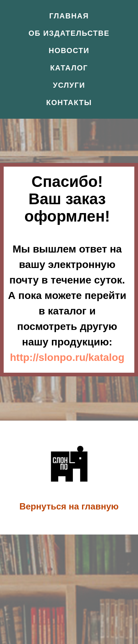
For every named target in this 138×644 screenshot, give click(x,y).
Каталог (69, 68)
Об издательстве (69, 33)
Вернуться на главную (69, 506)
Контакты (69, 102)
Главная (69, 16)
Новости (69, 51)
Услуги (69, 85)
